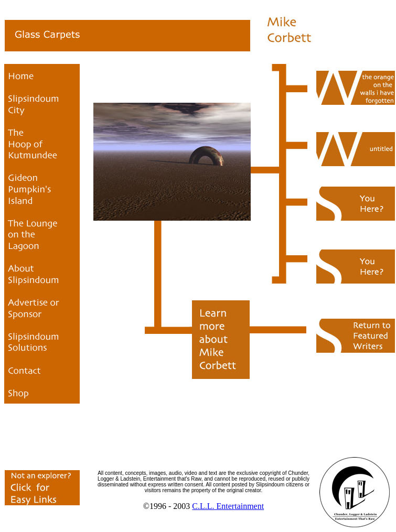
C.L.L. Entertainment (228, 506)
